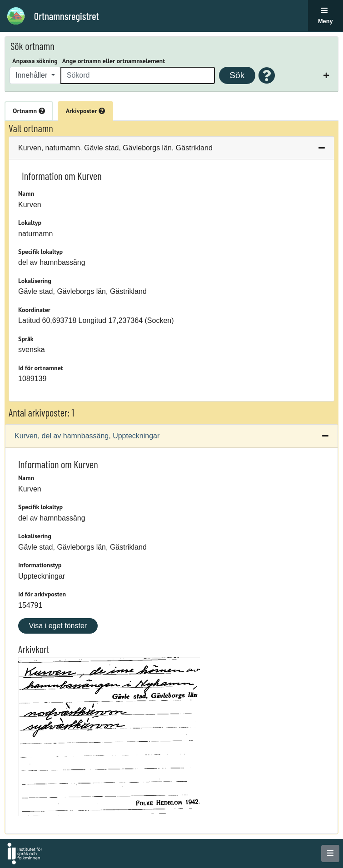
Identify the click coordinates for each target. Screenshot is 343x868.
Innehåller (32, 75)
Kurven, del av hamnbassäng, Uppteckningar (87, 436)
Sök (237, 75)
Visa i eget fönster (58, 626)
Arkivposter (85, 111)
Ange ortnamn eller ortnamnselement (114, 61)
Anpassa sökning (35, 61)
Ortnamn (29, 111)
